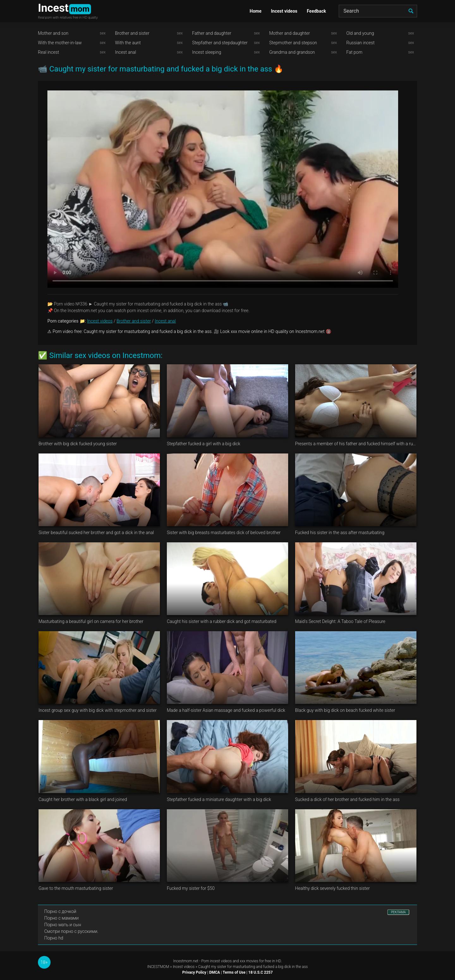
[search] (411, 11)
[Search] (378, 11)
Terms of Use (234, 972)
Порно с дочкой (60, 911)
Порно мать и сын (63, 925)
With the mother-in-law (60, 43)
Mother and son (53, 33)
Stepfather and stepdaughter (220, 43)
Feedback (316, 11)
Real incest (49, 52)
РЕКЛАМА (398, 912)
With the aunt (128, 43)
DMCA (215, 972)
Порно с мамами (61, 918)
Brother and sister (132, 33)
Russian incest (360, 43)
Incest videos (284, 11)
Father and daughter (212, 33)
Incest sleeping (207, 52)
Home (255, 11)
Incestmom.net (186, 961)
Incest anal (126, 52)
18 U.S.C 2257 (261, 972)
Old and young (360, 33)
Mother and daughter (290, 33)
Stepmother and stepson (293, 43)
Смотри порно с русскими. (71, 931)
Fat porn (354, 52)
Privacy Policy (194, 972)
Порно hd (54, 938)
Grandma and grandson (292, 52)
